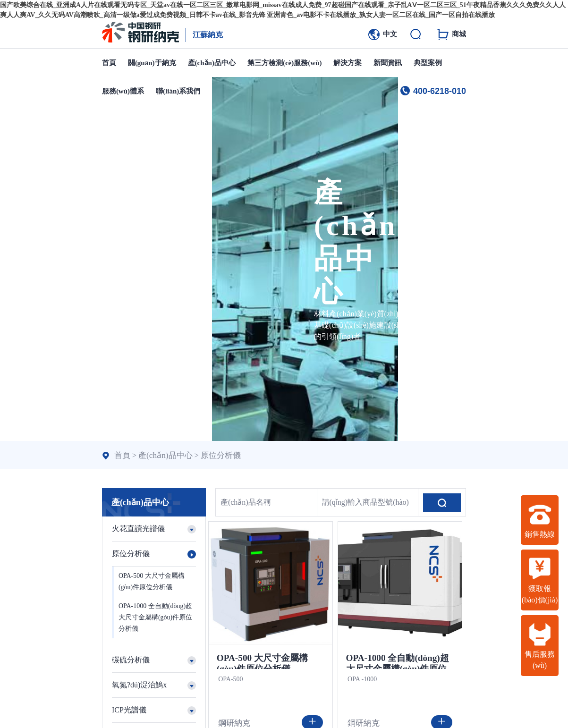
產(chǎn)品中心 (212, 63)
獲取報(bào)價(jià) (540, 580)
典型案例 (428, 63)
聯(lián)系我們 (178, 91)
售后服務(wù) (540, 646)
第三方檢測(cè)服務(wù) (284, 63)
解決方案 (348, 63)
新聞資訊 (388, 63)
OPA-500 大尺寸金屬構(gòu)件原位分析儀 (152, 581)
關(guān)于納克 (152, 63)
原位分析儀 (215, 455)
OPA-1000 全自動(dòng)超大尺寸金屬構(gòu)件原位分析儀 (155, 617)
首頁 (109, 63)
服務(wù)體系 (123, 91)
